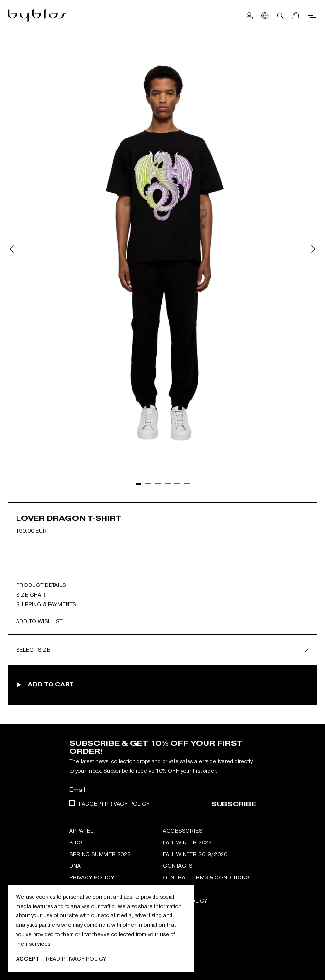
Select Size (162, 650)
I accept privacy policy (114, 804)
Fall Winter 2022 (187, 842)
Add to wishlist (39, 621)
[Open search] (280, 16)
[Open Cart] (296, 16)
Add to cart (51, 684)
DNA (75, 866)
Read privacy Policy (76, 959)
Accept (28, 959)
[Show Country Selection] (265, 16)
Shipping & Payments (46, 604)
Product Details (41, 585)
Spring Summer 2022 (100, 854)
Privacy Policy (92, 877)
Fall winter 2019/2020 (195, 854)
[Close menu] (310, 16)
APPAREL (81, 831)
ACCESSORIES (182, 831)
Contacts (178, 866)
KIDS (76, 842)
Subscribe (234, 804)
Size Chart (32, 595)
